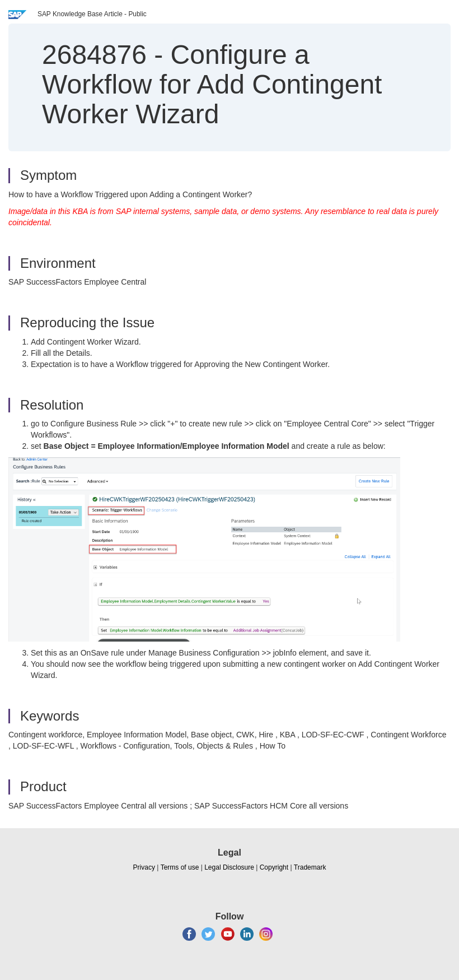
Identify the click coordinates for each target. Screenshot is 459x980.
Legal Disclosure (229, 867)
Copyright (274, 867)
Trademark (310, 867)
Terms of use (180, 867)
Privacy (144, 867)
